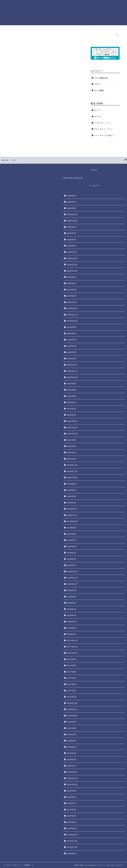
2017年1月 (71, 697)
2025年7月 (71, 233)
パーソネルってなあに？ (104, 135)
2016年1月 (71, 766)
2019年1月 (71, 565)
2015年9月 (71, 791)
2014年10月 (72, 847)
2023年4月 (71, 346)
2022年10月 (72, 377)
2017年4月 (71, 684)
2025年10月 (72, 221)
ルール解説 (99, 90)
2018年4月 (71, 615)
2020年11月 (72, 471)
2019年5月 (71, 546)
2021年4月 (71, 453)
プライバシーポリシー (13, 865)
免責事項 (27, 865)
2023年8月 (71, 334)
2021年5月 (71, 446)
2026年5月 (71, 196)
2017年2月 (71, 691)
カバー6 (97, 117)
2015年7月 (71, 803)
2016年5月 (71, 741)
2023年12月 (72, 308)
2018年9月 (71, 590)
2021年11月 (72, 427)
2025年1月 (71, 252)
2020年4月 (71, 490)
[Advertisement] (43, 67)
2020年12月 (72, 465)
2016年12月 (72, 703)
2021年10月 (72, 434)
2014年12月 (72, 835)
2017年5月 (71, 678)
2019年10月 (72, 521)
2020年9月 (71, 484)
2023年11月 (72, 315)
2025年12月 (72, 214)
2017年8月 (71, 665)
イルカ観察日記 (101, 78)
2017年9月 (71, 659)
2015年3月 (71, 816)
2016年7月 (71, 734)
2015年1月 (71, 828)
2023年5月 (71, 340)
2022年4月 (71, 396)
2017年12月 (72, 640)
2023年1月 (71, 359)
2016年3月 (71, 753)
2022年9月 (71, 384)
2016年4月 (71, 747)
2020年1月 (71, 503)
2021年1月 (71, 459)
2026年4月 (71, 202)
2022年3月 (71, 402)
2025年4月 (71, 240)
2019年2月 (71, 559)
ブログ (97, 84)
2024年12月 (72, 258)
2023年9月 (71, 327)
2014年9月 (71, 853)
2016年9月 (71, 722)
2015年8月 (71, 797)
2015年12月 (72, 772)
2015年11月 (72, 778)
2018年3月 (71, 622)
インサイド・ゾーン (103, 123)
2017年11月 (72, 647)
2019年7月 (71, 540)
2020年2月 (71, 496)
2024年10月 (72, 271)
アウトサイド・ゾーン (103, 129)
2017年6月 (71, 672)
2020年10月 (72, 478)
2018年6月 (71, 603)
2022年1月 (71, 415)
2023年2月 (71, 352)
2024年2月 (71, 296)
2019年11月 (72, 515)
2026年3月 (71, 208)
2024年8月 (71, 283)
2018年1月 (71, 634)
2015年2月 (71, 822)
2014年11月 (72, 841)
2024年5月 (71, 290)
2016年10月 (72, 716)
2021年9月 (71, 440)
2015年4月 (71, 810)
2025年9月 (71, 227)
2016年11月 (72, 709)
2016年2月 (71, 759)
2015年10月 (72, 784)
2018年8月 (71, 597)
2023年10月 (72, 321)
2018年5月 (71, 609)
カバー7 (97, 110)
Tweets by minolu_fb (73, 178)
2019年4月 (71, 553)
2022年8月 (71, 390)
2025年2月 (71, 246)
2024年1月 (71, 302)
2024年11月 (72, 265)
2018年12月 (72, 572)
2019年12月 (72, 509)
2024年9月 (71, 277)
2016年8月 (71, 728)
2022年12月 (72, 365)
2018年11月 (72, 578)
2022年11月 (72, 371)
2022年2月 (71, 409)
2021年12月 (72, 421)
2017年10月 (72, 653)
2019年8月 (71, 534)
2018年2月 (71, 628)
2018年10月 (72, 584)
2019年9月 (71, 528)
